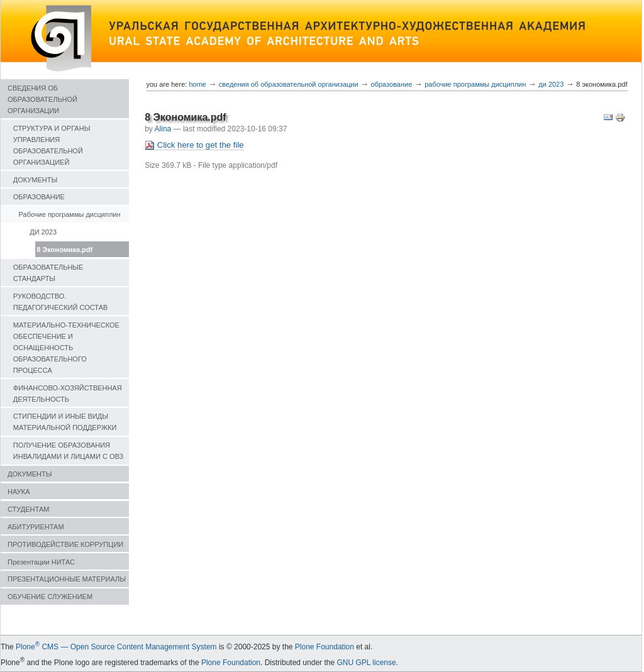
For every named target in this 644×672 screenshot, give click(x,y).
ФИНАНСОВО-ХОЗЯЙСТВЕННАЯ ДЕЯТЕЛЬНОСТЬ (68, 394)
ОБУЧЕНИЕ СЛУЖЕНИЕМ (50, 597)
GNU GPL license (366, 663)
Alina (163, 129)
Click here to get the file (194, 145)
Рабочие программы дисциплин (70, 214)
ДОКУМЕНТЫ (35, 180)
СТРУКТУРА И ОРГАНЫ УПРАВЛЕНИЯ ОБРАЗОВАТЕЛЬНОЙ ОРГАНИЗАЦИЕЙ (52, 145)
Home (197, 84)
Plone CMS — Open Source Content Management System (116, 647)
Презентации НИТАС (41, 562)
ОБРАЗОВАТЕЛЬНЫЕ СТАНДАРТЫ (48, 273)
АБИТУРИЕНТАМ (36, 527)
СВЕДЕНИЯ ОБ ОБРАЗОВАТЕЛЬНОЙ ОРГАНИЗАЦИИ (42, 99)
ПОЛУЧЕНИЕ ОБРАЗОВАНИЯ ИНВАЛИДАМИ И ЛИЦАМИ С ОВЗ (68, 451)
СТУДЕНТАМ (28, 509)
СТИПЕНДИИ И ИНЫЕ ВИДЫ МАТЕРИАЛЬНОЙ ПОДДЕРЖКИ (65, 422)
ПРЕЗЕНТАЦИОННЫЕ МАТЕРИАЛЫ (67, 579)
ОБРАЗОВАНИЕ (39, 197)
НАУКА (19, 492)
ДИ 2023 (43, 232)
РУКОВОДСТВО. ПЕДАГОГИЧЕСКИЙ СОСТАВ (61, 302)
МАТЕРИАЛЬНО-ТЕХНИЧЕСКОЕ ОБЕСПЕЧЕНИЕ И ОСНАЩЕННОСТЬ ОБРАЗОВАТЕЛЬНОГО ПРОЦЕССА (66, 348)
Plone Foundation (325, 647)
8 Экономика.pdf (64, 250)
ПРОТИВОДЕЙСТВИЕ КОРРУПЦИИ (65, 544)
